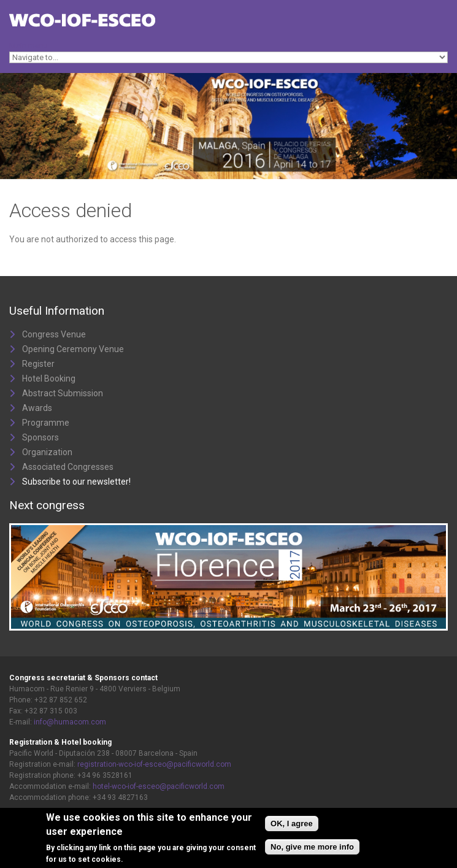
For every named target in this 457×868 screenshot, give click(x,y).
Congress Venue (54, 334)
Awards (37, 408)
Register (38, 364)
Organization (47, 452)
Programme (46, 423)
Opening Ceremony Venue (73, 349)
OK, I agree (292, 825)
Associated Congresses (68, 467)
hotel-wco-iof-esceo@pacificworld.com (159, 786)
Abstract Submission (63, 393)
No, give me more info (312, 848)
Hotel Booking (49, 378)
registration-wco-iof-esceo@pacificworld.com (154, 764)
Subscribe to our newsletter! (76, 482)
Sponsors (40, 437)
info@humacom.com (70, 722)
